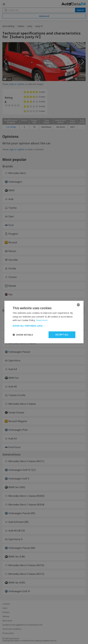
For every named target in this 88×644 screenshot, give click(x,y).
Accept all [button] (62, 335)
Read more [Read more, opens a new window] (42, 320)
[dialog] (44, 322)
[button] (44, 326)
